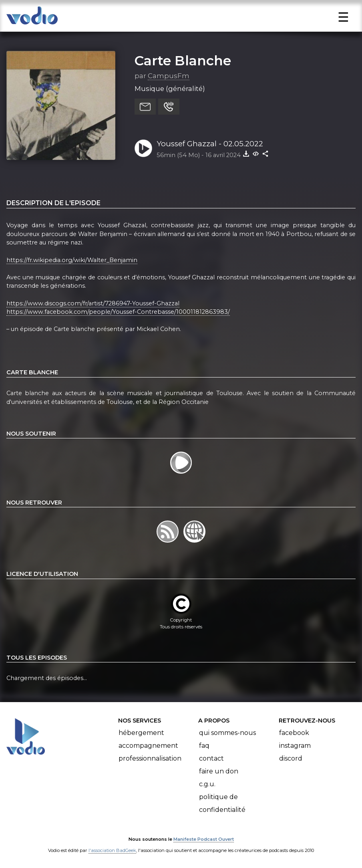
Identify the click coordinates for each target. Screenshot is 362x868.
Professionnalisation (150, 758)
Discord (291, 758)
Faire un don (219, 771)
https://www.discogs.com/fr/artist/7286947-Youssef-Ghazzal (93, 303)
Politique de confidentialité (222, 803)
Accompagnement (148, 746)
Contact (211, 758)
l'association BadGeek (112, 850)
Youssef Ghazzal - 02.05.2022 (210, 144)
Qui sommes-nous (227, 733)
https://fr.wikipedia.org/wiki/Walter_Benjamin (72, 260)
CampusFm (169, 76)
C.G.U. (207, 784)
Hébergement (141, 733)
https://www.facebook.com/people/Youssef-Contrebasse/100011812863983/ (118, 312)
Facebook (294, 733)
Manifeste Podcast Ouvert (204, 839)
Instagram (295, 746)
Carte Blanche (183, 61)
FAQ (204, 746)
